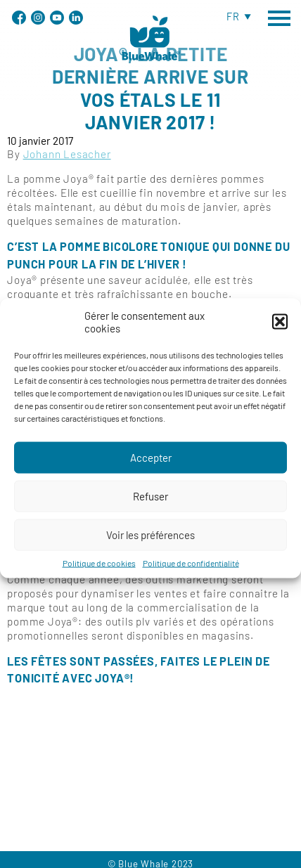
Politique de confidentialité (191, 575)
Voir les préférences (150, 548)
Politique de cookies (99, 575)
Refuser (150, 509)
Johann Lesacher (67, 154)
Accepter (151, 470)
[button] (280, 334)
